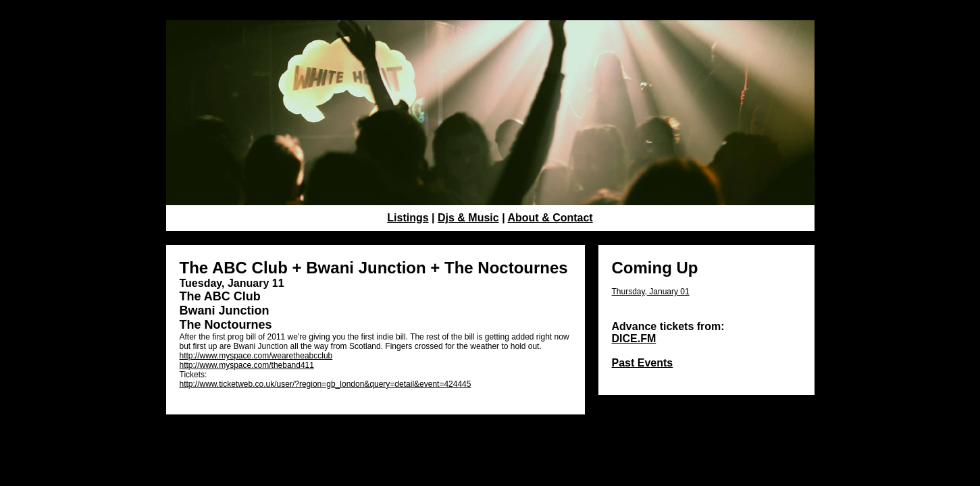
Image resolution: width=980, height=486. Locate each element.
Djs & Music (468, 218)
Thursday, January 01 (651, 292)
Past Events (643, 363)
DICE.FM (634, 339)
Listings (408, 218)
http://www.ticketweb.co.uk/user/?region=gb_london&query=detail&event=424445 (326, 384)
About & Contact (550, 218)
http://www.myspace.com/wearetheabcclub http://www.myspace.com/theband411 (256, 360)
